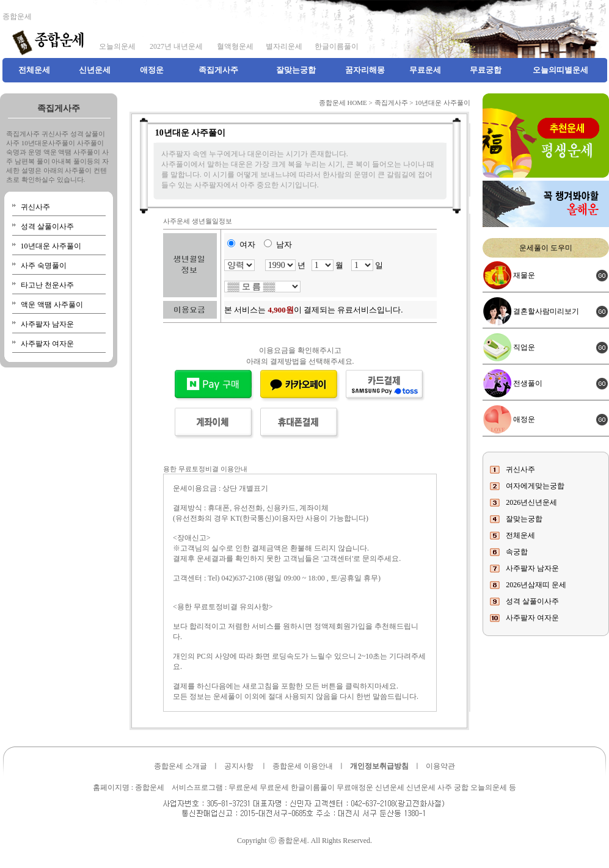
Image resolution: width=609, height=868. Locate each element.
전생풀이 (528, 383)
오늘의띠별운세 (560, 70)
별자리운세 (284, 46)
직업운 (524, 347)
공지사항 (239, 766)
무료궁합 (486, 70)
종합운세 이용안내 (303, 766)
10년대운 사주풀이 (51, 246)
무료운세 (425, 70)
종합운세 (17, 16)
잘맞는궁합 (296, 70)
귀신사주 (35, 207)
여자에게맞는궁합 (535, 486)
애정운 (152, 70)
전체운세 (34, 70)
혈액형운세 (234, 46)
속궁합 (517, 552)
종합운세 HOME (343, 103)
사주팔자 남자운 (47, 324)
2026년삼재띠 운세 (536, 585)
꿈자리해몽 (365, 70)
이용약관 (440, 766)
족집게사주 (218, 70)
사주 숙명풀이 (44, 266)
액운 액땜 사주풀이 (52, 305)
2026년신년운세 (531, 502)
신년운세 (95, 70)
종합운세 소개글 (181, 766)
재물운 (524, 275)
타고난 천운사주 (47, 285)
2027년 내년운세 (175, 46)
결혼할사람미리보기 (546, 311)
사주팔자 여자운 (47, 344)
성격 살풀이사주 (47, 226)
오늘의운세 (117, 46)
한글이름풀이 (337, 46)
